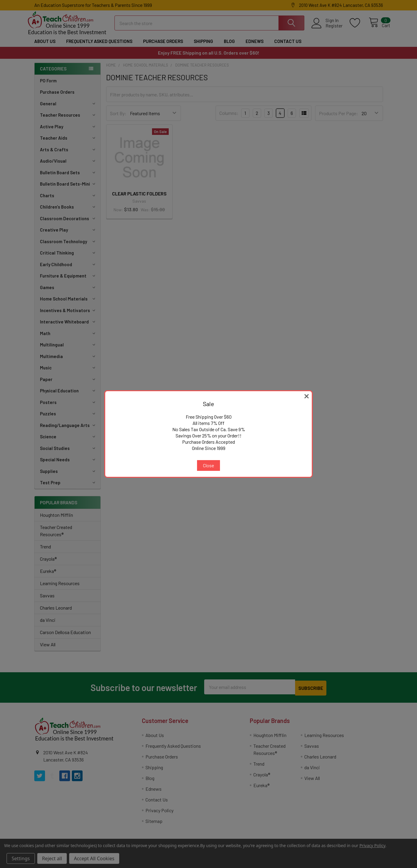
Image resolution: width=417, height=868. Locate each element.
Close (208, 465)
